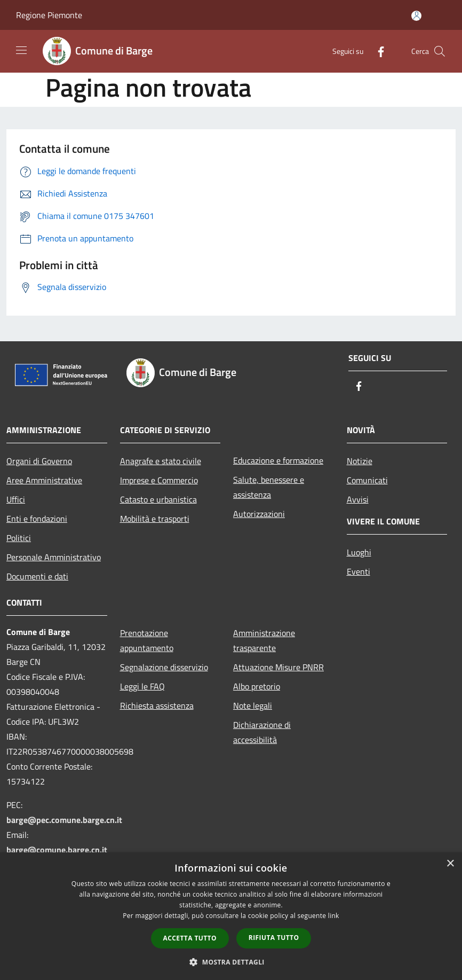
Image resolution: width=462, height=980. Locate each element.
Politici (19, 538)
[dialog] (231, 916)
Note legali (253, 705)
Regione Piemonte (49, 15)
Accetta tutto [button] (190, 938)
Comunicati (367, 480)
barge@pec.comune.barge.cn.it (64, 820)
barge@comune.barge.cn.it (57, 850)
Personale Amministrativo (54, 557)
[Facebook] (377, 51)
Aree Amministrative (44, 480)
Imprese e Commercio (159, 480)
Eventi (359, 571)
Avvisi (358, 499)
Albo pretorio (257, 686)
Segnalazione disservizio (164, 667)
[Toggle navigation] (21, 50)
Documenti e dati (37, 576)
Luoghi (359, 552)
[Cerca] (440, 51)
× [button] (450, 864)
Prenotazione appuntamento (147, 640)
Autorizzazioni (259, 514)
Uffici (16, 499)
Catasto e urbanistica (158, 499)
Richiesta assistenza (157, 705)
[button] (231, 962)
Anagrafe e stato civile (161, 461)
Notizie (360, 461)
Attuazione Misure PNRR (278, 667)
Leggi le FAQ (142, 686)
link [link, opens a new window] (334, 916)
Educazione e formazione (278, 460)
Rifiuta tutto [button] (274, 938)
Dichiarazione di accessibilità (262, 732)
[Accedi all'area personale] (416, 16)
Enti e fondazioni (37, 519)
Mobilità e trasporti (155, 519)
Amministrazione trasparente (264, 640)
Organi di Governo (39, 461)
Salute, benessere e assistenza (269, 487)
